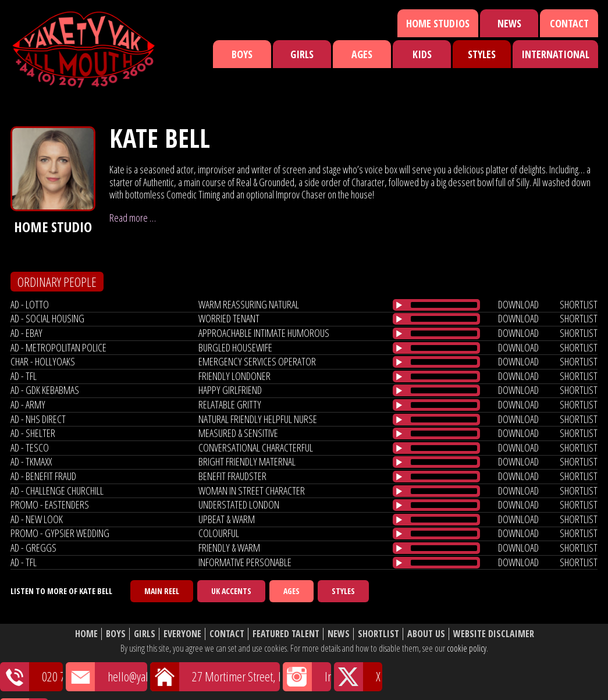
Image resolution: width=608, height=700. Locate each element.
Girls (302, 54)
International (555, 54)
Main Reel (162, 591)
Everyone (182, 634)
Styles (482, 54)
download (518, 304)
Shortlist (378, 634)
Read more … (133, 218)
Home (86, 634)
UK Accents (231, 591)
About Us (426, 634)
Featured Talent (286, 634)
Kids (422, 54)
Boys (242, 54)
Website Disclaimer (494, 634)
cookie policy (467, 648)
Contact (569, 23)
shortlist (579, 304)
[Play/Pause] (399, 305)
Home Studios (438, 23)
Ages (362, 54)
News (509, 23)
